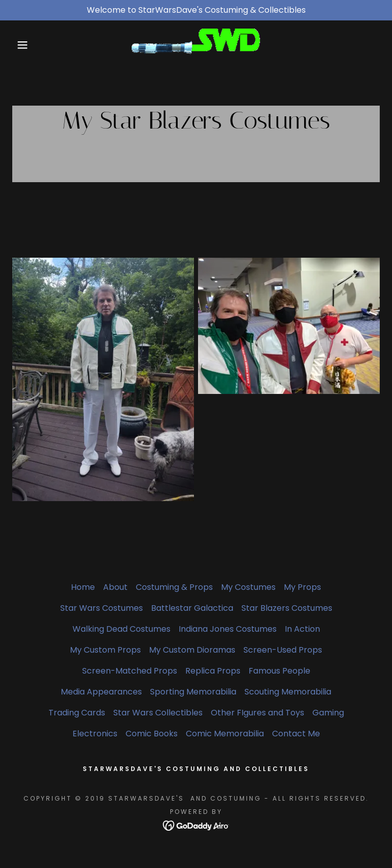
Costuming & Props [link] (174, 587)
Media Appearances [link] (101, 692)
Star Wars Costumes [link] (102, 608)
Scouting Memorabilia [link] (288, 692)
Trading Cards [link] (77, 713)
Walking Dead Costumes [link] (121, 629)
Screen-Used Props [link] (283, 650)
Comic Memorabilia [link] (225, 734)
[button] (20, 45)
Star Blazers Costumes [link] (287, 608)
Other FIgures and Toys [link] (258, 713)
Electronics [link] (95, 734)
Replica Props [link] (213, 671)
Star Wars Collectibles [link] (158, 713)
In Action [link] (302, 629)
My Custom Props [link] (105, 650)
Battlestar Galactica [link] (192, 608)
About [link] (115, 587)
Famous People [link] (279, 671)
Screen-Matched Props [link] (130, 671)
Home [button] (83, 587)
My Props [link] (302, 587)
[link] (196, 45)
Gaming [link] (328, 713)
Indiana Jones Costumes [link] (228, 629)
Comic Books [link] (152, 734)
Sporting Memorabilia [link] (193, 692)
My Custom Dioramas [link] (192, 650)
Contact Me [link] (296, 734)
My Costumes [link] (248, 587)
